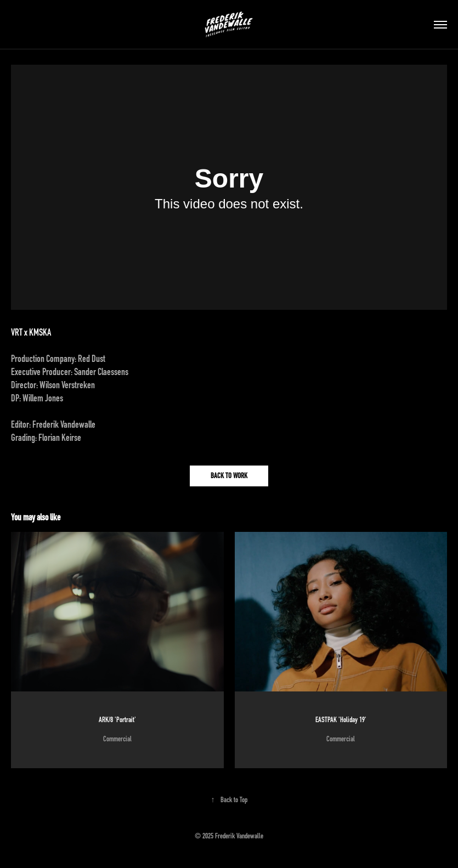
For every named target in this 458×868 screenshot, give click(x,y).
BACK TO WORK (229, 476)
